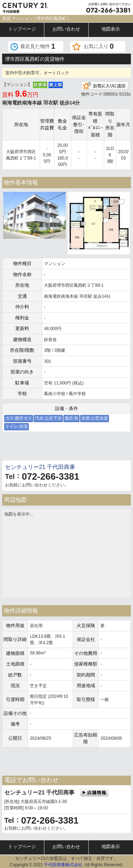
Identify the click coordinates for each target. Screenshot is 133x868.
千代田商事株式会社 (63, 865)
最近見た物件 (38, 46)
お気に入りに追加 (105, 86)
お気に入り (99, 46)
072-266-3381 (50, 476)
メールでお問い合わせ (34, 448)
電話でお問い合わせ (100, 448)
